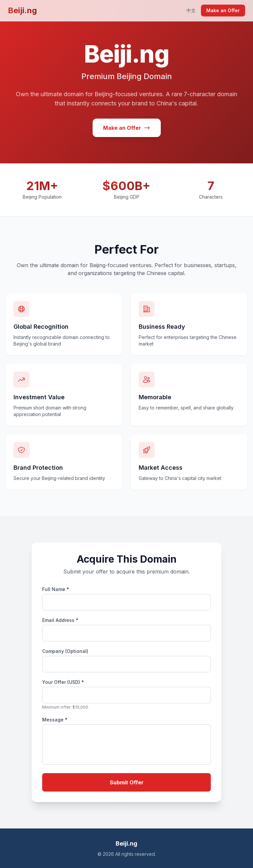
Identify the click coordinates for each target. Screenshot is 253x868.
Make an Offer (223, 10)
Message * (55, 720)
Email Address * (60, 620)
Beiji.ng (22, 10)
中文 (191, 10)
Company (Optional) (65, 651)
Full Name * (56, 589)
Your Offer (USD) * (63, 682)
